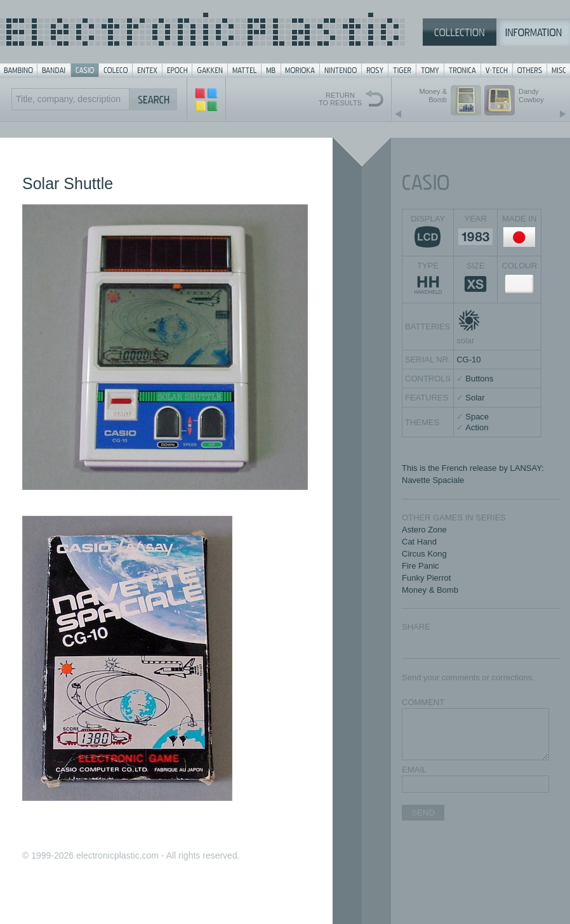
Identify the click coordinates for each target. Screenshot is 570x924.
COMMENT (423, 702)
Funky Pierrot (426, 578)
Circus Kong (424, 554)
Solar (475, 398)
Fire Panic (421, 566)
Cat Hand (419, 542)
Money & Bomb (430, 590)
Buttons (479, 379)
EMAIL (414, 769)
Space (477, 417)
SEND (423, 813)
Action (477, 427)
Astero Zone (424, 530)
